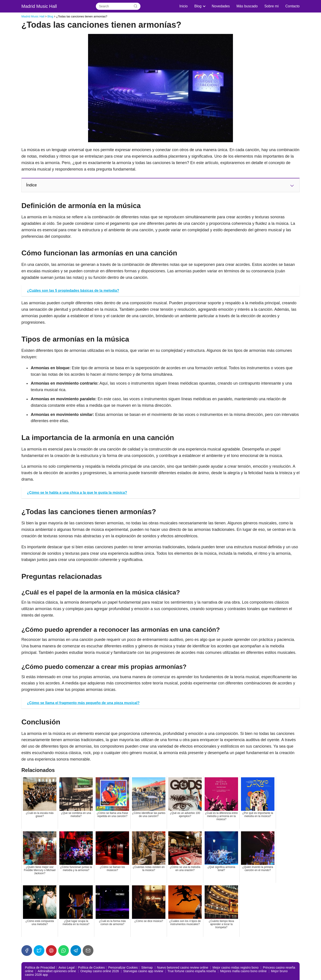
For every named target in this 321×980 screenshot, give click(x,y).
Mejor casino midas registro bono (236, 967)
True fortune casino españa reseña (192, 971)
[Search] (136, 6)
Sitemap (147, 967)
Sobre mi (272, 6)
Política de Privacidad (40, 967)
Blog (198, 6)
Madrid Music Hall (39, 6)
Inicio (183, 6)
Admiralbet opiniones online (57, 971)
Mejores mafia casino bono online (243, 971)
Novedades (221, 6)
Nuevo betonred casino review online (183, 967)
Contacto (292, 6)
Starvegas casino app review (143, 971)
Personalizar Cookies (123, 967)
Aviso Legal (66, 967)
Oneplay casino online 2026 (100, 971)
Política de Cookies (91, 967)
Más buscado (247, 6)
